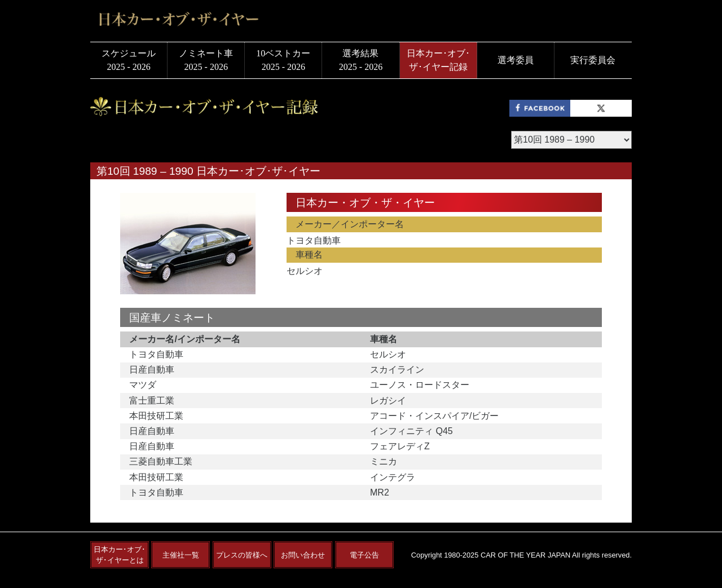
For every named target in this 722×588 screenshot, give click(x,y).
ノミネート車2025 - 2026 (206, 60)
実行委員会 (593, 60)
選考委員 (516, 60)
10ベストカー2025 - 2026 (283, 60)
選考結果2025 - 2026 (361, 60)
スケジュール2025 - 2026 (129, 60)
